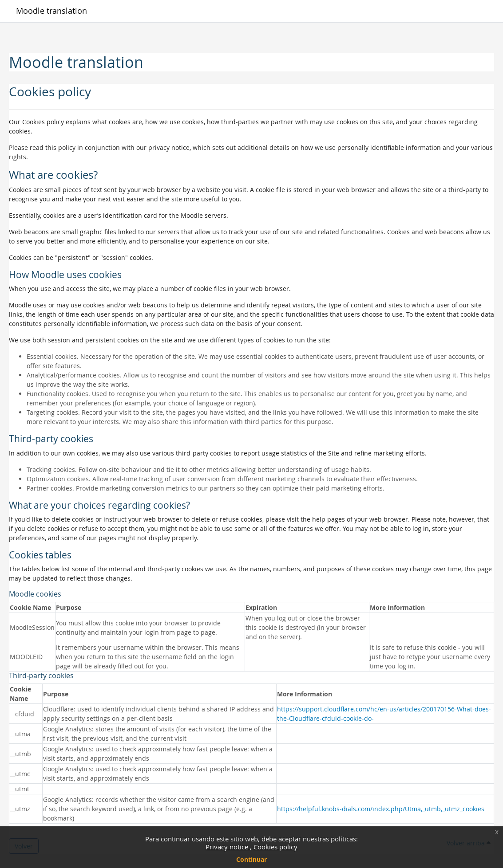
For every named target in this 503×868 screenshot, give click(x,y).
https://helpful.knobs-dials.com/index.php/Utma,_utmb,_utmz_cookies (381, 809)
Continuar (251, 859)
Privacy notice (228, 847)
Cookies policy (275, 847)
